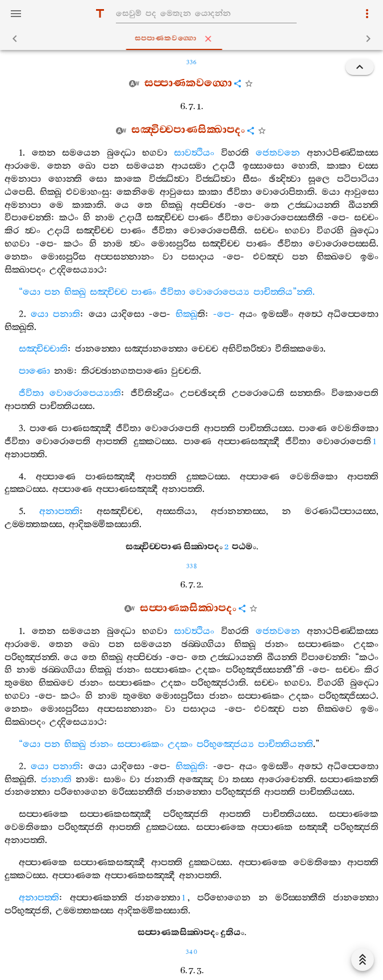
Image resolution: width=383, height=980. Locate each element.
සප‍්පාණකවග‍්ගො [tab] (194, 39)
